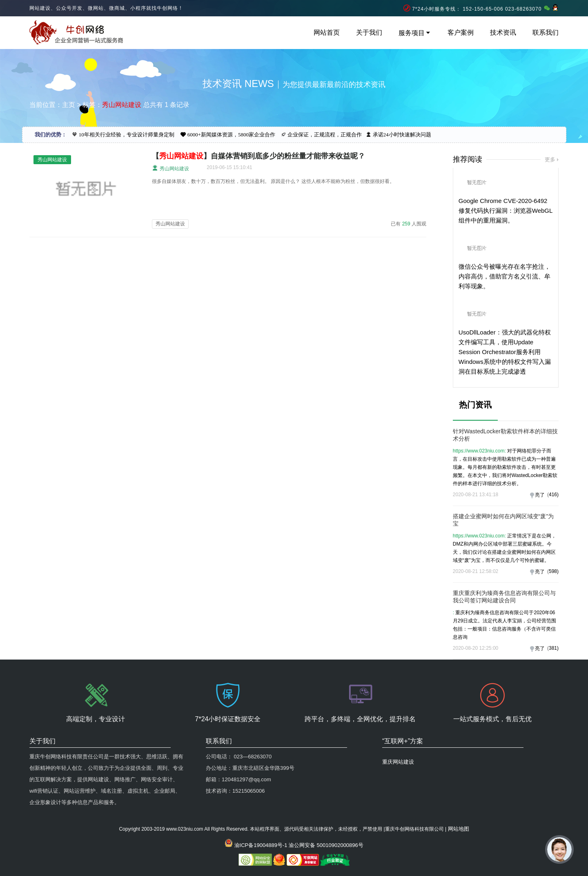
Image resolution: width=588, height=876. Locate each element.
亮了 (540, 495)
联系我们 (546, 32)
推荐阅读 (468, 159)
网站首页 (327, 32)
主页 (69, 105)
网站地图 (459, 829)
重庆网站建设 (398, 762)
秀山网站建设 (170, 168)
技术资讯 (503, 32)
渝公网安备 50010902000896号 (326, 845)
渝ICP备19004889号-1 (261, 845)
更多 (550, 159)
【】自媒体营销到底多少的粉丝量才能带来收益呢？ (258, 156)
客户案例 (461, 32)
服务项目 (415, 33)
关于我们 (369, 32)
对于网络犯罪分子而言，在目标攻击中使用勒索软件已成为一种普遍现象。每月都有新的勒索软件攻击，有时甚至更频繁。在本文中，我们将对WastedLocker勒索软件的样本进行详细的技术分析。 (505, 467)
